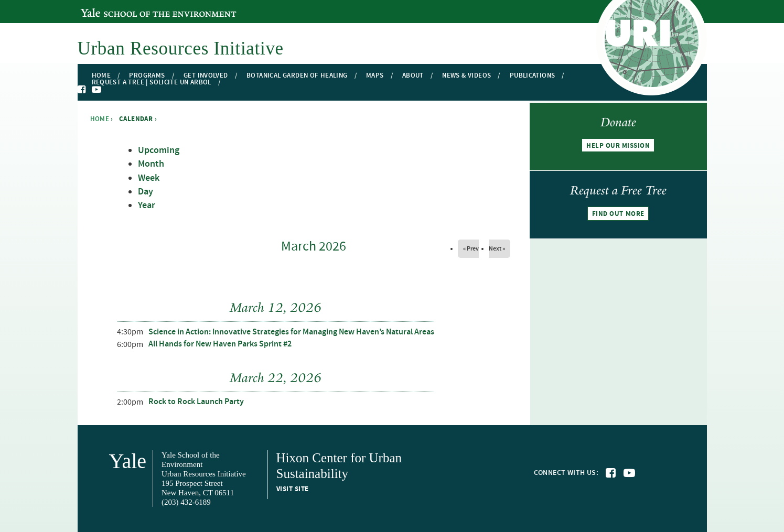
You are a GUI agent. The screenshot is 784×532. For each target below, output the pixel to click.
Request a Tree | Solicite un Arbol (152, 83)
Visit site (293, 489)
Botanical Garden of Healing (297, 76)
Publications (533, 76)
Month (151, 164)
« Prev (471, 248)
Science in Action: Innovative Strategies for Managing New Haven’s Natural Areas (291, 332)
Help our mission (618, 146)
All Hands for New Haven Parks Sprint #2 (220, 344)
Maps (375, 76)
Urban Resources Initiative (181, 48)
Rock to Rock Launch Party (196, 402)
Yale (128, 461)
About (413, 76)
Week (149, 178)
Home (101, 76)
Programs (147, 76)
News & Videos (466, 76)
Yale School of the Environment (138, 7)
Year (147, 205)
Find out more (618, 214)
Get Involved (206, 76)
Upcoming (159, 150)
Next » (497, 248)
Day (146, 192)
